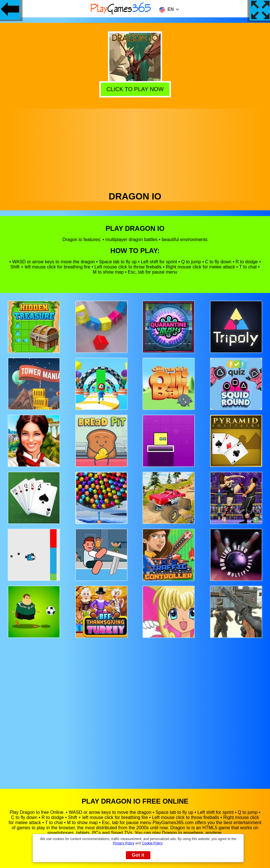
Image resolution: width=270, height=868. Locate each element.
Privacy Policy (124, 843)
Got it (138, 855)
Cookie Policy (152, 843)
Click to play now (134, 89)
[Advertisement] (135, 148)
